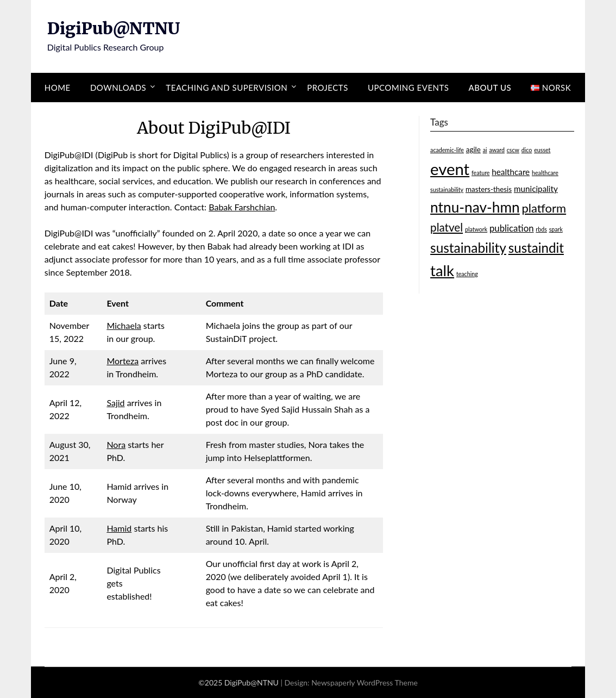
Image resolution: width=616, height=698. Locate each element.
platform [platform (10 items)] (544, 208)
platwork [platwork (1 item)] (476, 229)
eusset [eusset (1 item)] (542, 150)
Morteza (122, 361)
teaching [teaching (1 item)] (467, 274)
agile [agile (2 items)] (473, 149)
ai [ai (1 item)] (485, 150)
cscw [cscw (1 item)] (513, 150)
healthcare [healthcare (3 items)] (511, 172)
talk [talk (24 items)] (442, 270)
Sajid (115, 403)
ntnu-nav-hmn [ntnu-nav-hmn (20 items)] (475, 207)
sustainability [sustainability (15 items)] (468, 248)
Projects (328, 88)
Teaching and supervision (227, 88)
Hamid (119, 528)
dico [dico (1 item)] (527, 150)
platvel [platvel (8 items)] (447, 227)
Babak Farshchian (242, 207)
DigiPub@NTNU (114, 28)
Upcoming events (408, 88)
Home (58, 88)
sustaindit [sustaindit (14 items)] (536, 248)
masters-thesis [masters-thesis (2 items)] (489, 189)
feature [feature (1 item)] (480, 173)
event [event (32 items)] (450, 169)
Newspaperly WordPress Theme (364, 683)
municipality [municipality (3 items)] (536, 189)
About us (490, 88)
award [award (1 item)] (497, 150)
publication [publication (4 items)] (512, 228)
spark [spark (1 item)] (556, 229)
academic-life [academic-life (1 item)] (447, 150)
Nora (116, 444)
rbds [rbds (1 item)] (541, 229)
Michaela (124, 325)
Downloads (118, 88)
